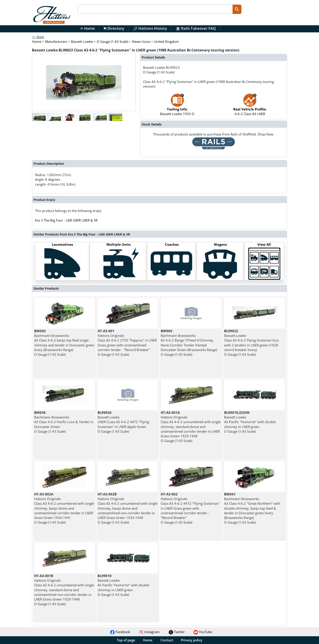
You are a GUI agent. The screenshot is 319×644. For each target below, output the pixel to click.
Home (88, 28)
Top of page (126, 640)
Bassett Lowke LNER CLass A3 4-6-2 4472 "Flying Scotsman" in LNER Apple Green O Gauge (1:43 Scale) (123, 422)
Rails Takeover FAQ (196, 28)
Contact (167, 640)
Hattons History (150, 28)
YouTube (203, 632)
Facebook (120, 632)
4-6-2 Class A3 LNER (250, 107)
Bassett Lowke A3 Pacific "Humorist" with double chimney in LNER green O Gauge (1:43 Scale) (250, 422)
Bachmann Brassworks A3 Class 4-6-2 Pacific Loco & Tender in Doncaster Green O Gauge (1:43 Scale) (64, 422)
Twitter (177, 632)
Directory (114, 28)
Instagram (149, 632)
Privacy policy (192, 640)
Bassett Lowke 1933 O (177, 107)
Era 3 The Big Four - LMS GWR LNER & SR (66, 220)
